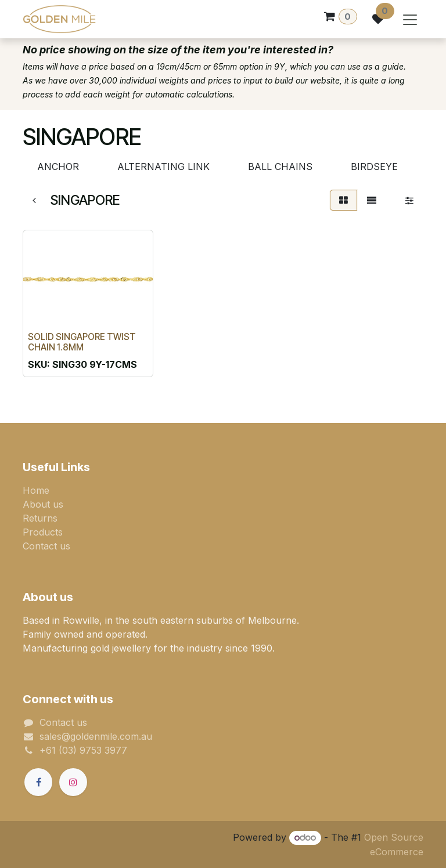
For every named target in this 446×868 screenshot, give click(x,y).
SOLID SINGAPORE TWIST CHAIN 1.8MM (82, 342)
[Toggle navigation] (410, 19)
